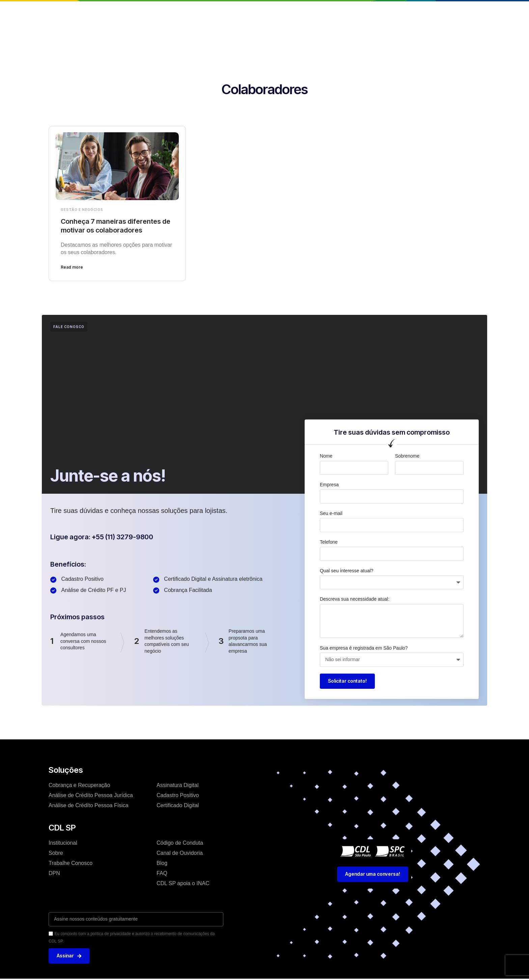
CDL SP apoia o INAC (183, 883)
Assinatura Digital (178, 785)
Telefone (329, 542)
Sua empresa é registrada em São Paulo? (364, 648)
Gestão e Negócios (82, 210)
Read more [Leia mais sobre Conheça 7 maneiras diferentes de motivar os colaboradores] (72, 267)
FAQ (162, 873)
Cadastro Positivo (178, 795)
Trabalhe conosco (315, 11)
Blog (276, 11)
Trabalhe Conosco (71, 863)
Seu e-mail (331, 513)
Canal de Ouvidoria (180, 853)
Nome (326, 456)
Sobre (56, 853)
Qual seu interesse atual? (347, 571)
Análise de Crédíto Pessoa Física (89, 805)
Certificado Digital (178, 805)
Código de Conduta (180, 843)
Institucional (182, 11)
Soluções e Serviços (233, 11)
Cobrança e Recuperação (79, 785)
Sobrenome (407, 456)
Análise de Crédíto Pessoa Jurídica (91, 795)
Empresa (329, 485)
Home (148, 11)
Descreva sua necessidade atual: (355, 599)
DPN (54, 873)
